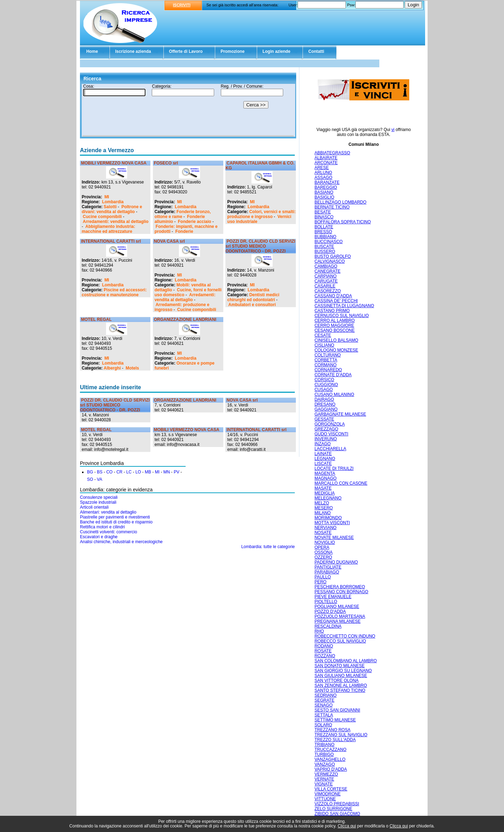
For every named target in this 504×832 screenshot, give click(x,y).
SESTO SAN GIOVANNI (337, 710)
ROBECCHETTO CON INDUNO (345, 636)
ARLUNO (323, 173)
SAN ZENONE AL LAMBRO (341, 685)
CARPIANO (326, 276)
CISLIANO (324, 345)
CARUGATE (326, 281)
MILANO (323, 513)
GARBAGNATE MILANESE (340, 414)
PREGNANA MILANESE (338, 621)
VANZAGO (325, 764)
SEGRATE (324, 700)
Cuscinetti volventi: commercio (108, 532)
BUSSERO (325, 252)
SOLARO (323, 725)
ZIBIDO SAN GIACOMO (337, 814)
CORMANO (326, 365)
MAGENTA (325, 473)
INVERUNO (326, 439)
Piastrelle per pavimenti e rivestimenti (115, 517)
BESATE (323, 212)
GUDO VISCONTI (331, 434)
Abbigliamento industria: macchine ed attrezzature (108, 229)
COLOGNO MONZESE (336, 350)
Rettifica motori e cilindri (102, 527)
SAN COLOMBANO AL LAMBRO (346, 661)
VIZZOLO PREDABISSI (337, 804)
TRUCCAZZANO (331, 750)
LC (129, 472)
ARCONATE (326, 163)
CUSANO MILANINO (334, 395)
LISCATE (323, 464)
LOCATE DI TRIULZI (334, 468)
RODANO (324, 646)
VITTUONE (325, 799)
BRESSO (323, 232)
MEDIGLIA (325, 493)
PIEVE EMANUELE (333, 597)
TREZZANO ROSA (332, 730)
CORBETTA (326, 360)
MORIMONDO (328, 518)
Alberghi (112, 368)
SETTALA (324, 715)
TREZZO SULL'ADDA (335, 740)
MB (148, 472)
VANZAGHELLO (330, 759)
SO (90, 479)
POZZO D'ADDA (330, 611)
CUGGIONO (326, 385)
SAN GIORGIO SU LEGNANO (343, 671)
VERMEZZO (326, 774)
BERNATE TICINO (332, 207)
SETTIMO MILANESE (335, 720)
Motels (132, 368)
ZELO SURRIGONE (333, 809)
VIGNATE (324, 784)
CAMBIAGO (326, 266)
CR (119, 472)
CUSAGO (324, 390)
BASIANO (324, 192)
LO (138, 472)
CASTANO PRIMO (332, 311)
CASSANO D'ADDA (333, 296)
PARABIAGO (327, 572)
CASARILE (325, 286)
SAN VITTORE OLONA (337, 681)
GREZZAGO (326, 429)
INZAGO (323, 444)
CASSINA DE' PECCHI (336, 301)
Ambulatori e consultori (252, 305)
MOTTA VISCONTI (332, 523)
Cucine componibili (102, 217)
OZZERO (323, 557)
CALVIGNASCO (330, 261)
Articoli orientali (94, 507)
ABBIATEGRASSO (332, 153)
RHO (319, 631)
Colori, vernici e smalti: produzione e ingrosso (261, 214)
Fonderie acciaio (195, 222)
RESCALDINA (328, 626)
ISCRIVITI (182, 5)
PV (176, 472)
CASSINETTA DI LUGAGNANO (344, 306)
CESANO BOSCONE (335, 330)
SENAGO (323, 705)
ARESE (322, 168)
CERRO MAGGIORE (334, 325)
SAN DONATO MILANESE (340, 666)
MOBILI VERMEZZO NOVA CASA (114, 163)
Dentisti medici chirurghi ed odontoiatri (253, 297)
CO (110, 472)
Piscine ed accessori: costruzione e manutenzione (114, 292)
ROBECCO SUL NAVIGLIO (340, 641)
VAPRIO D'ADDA (331, 769)
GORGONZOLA (330, 424)
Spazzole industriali (98, 502)
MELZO (322, 503)
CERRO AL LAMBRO (335, 321)
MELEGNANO (328, 498)
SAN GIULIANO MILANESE (341, 676)
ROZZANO (325, 656)
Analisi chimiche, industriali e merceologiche (121, 542)
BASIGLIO (324, 197)
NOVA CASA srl (169, 241)
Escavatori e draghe (99, 537)
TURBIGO (324, 755)
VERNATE (324, 779)
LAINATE (323, 454)
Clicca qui (347, 826)
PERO (321, 582)
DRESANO (325, 404)
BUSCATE (324, 247)
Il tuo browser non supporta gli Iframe (188, 110)
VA (99, 479)
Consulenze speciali (99, 497)
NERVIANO (325, 528)
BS (100, 472)
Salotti (110, 207)
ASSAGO (323, 178)
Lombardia (113, 202)
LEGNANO (325, 459)
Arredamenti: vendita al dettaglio (116, 222)
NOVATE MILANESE (334, 538)
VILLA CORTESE (331, 789)
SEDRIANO (326, 695)
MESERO (324, 508)
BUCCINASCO (329, 242)
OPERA (322, 547)
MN (167, 472)
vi (393, 130)
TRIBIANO (325, 745)
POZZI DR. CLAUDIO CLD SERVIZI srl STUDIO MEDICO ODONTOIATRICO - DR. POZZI (260, 246)
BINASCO (324, 217)
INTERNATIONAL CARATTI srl (111, 241)
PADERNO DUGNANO (336, 562)
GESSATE (324, 419)
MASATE (323, 488)
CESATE (323, 335)
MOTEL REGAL (96, 319)
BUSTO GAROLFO (333, 256)
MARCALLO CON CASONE (341, 483)
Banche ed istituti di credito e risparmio (116, 522)
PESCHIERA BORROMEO (340, 587)
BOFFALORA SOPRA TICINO (343, 222)
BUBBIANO (325, 237)
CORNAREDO (328, 370)
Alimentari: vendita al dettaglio (108, 512)
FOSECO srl (166, 163)
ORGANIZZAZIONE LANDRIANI (185, 319)
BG (90, 472)
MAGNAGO (326, 478)
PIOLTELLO (326, 602)
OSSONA (323, 552)
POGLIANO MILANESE (337, 607)
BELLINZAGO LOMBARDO (340, 202)
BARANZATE (327, 182)
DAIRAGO (324, 399)
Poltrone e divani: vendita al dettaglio (112, 209)
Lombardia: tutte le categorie (268, 547)
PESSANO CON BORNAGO (341, 592)
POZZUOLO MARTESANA (340, 616)
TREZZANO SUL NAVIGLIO (341, 735)
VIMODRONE (328, 794)
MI (107, 197)
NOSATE (323, 533)
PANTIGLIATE (328, 567)
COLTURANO (328, 355)
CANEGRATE (328, 271)
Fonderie (184, 231)
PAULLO (323, 577)
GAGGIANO (326, 409)
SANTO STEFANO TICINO (340, 690)
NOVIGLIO (325, 542)
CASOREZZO (328, 291)
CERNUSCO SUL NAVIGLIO (342, 316)
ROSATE (323, 651)
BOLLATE (324, 227)
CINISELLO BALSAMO (336, 340)
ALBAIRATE (326, 158)
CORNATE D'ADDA (333, 375)
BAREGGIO (326, 187)
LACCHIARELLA (330, 449)
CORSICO (324, 380)
